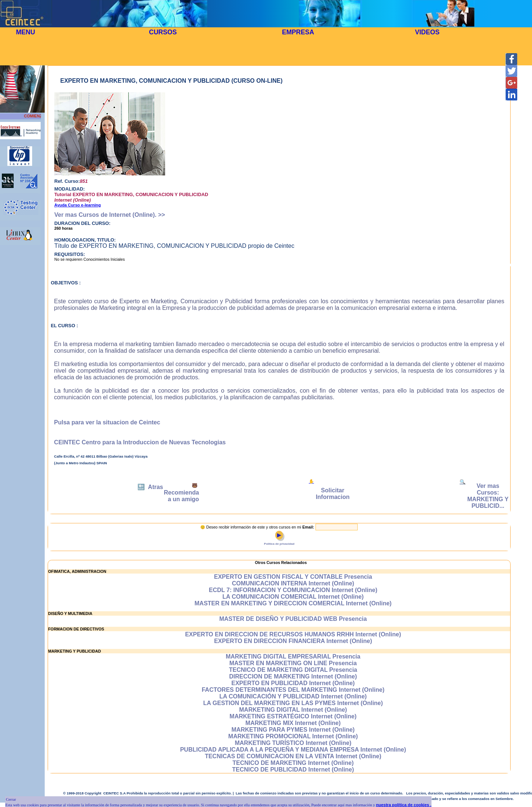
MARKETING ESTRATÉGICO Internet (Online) (293, 716)
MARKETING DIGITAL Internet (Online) (293, 710)
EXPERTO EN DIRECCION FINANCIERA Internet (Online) (293, 641)
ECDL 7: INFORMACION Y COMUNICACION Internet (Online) (293, 590)
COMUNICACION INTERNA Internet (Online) (293, 583)
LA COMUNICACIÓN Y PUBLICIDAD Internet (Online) (293, 696)
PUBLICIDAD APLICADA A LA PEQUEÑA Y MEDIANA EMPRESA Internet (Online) (293, 750)
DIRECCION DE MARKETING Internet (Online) (293, 676)
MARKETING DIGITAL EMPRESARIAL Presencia (293, 656)
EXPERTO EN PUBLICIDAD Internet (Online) (293, 683)
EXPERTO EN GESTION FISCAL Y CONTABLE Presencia (293, 577)
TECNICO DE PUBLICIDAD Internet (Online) (293, 770)
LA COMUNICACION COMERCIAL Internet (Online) (293, 597)
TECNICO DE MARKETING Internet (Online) (293, 763)
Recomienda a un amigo (182, 496)
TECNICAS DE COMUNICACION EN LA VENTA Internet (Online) (293, 756)
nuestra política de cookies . (404, 805)
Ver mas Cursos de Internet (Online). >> (110, 215)
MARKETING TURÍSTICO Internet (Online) (293, 743)
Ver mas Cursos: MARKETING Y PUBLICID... (488, 496)
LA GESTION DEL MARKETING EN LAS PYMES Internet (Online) (293, 703)
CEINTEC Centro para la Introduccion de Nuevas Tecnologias (140, 442)
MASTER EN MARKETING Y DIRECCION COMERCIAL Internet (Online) (293, 603)
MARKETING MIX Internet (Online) (293, 723)
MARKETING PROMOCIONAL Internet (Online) (293, 736)
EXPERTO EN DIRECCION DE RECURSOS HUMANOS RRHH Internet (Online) (293, 634)
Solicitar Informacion (333, 494)
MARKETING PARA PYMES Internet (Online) (293, 730)
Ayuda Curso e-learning (78, 205)
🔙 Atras (150, 487)
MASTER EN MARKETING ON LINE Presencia (293, 663)
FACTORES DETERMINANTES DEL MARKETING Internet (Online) (293, 690)
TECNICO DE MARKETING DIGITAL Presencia (293, 670)
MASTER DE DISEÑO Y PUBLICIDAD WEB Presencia (293, 619)
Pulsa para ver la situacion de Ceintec (107, 422)
